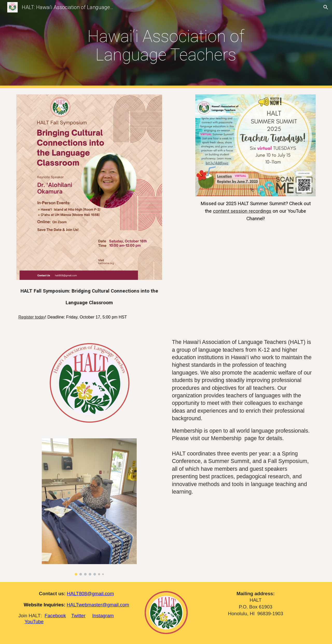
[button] (326, 7)
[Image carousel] (89, 507)
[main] (166, 44)
